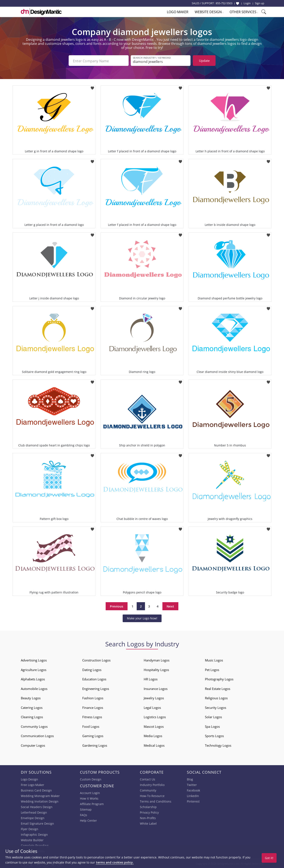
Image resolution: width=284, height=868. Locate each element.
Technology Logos (218, 745)
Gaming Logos (93, 735)
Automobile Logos (34, 688)
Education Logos (94, 679)
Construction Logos (96, 660)
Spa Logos (212, 726)
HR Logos (151, 679)
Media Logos (153, 735)
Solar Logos (213, 716)
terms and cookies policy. (115, 862)
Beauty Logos (31, 698)
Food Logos (91, 726)
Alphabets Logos (33, 679)
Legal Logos (152, 707)
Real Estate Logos (218, 688)
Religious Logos (216, 698)
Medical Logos (154, 745)
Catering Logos (32, 707)
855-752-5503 (224, 3)
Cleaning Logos (32, 716)
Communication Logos (37, 735)
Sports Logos (214, 735)
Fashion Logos (93, 698)
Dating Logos (92, 669)
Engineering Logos (96, 688)
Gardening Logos (95, 745)
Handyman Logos (157, 660)
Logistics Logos (155, 716)
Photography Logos (219, 679)
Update (204, 61)
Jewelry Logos (154, 698)
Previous (117, 606)
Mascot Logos (154, 726)
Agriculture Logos (34, 669)
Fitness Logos (92, 716)
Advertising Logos (34, 660)
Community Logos (34, 726)
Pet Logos (212, 669)
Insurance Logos (156, 688)
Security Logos (216, 707)
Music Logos (214, 660)
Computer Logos (33, 745)
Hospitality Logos (156, 669)
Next (170, 606)
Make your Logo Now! (142, 618)
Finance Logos (93, 707)
